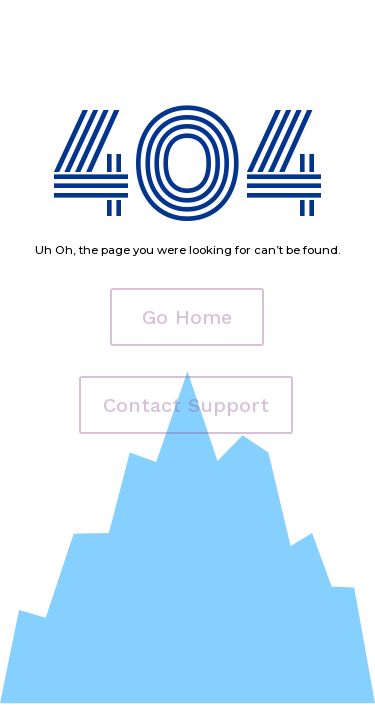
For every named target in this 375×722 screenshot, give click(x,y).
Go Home (187, 317)
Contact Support (186, 405)
